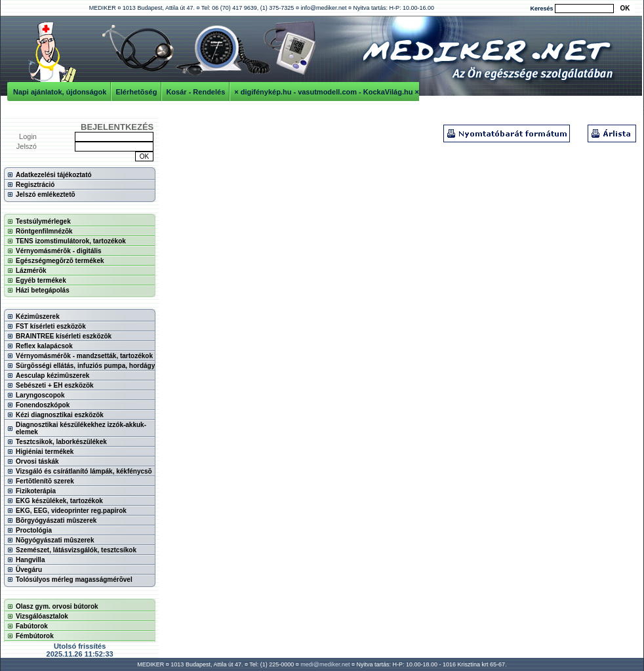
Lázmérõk (31, 271)
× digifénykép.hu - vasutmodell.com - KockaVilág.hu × (327, 92)
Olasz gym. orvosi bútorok (57, 606)
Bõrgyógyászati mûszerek (56, 520)
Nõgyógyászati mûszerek (55, 540)
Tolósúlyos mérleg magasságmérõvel (74, 579)
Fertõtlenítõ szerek (45, 481)
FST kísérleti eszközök (51, 326)
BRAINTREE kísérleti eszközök (64, 336)
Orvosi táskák (37, 461)
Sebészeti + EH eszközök (55, 385)
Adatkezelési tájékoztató (54, 175)
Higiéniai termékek (45, 452)
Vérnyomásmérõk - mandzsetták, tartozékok (84, 356)
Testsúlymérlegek (43, 221)
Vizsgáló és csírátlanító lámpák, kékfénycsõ (84, 471)
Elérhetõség (136, 92)
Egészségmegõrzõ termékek (60, 261)
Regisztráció (35, 185)
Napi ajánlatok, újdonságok (60, 92)
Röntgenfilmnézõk (44, 231)
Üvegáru (29, 570)
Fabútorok (32, 626)
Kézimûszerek (38, 316)
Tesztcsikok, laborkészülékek (61, 442)
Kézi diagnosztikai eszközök (60, 415)
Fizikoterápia (36, 491)
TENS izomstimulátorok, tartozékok (71, 241)
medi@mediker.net (325, 664)
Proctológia (34, 530)
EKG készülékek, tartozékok (59, 501)
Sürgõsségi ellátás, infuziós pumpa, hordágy (85, 366)
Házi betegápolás (43, 290)
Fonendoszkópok (43, 405)
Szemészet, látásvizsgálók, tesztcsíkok (76, 550)
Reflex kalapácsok (44, 346)
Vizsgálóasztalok (42, 616)
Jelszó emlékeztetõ (46, 194)
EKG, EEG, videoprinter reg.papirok (71, 511)
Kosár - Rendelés (195, 92)
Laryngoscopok (40, 395)
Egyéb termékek (41, 280)
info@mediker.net (323, 8)
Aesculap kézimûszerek (52, 376)
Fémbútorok (35, 636)
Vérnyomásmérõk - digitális (59, 251)
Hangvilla (30, 560)
